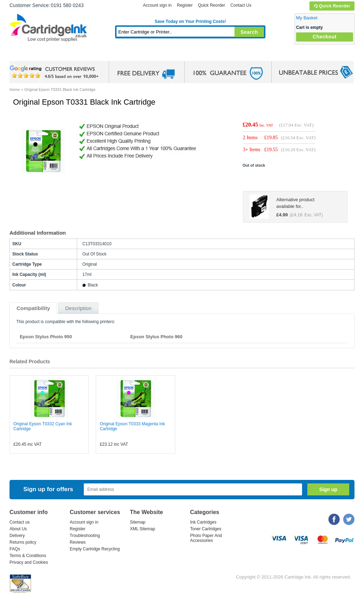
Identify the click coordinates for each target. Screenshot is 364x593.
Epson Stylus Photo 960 (156, 337)
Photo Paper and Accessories (192, 54)
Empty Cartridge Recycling (95, 549)
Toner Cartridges (117, 54)
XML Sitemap (143, 529)
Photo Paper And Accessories (206, 538)
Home (24, 54)
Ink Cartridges (63, 54)
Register (185, 5)
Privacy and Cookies (29, 562)
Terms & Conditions (28, 556)
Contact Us (241, 5)
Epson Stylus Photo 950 (46, 337)
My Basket (307, 18)
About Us (18, 529)
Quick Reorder (332, 6)
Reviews (78, 542)
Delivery (17, 536)
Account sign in (157, 5)
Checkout (325, 37)
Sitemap (138, 522)
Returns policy (23, 542)
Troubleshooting (85, 536)
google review (55, 72)
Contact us (20, 522)
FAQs (15, 549)
